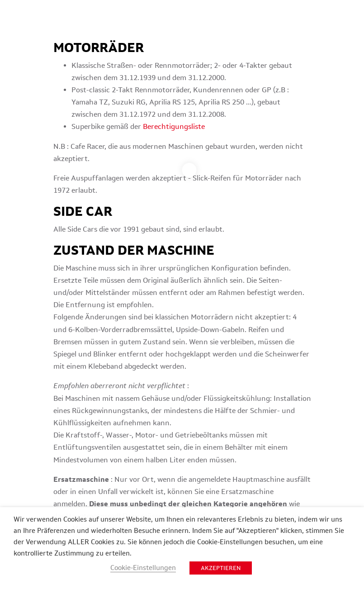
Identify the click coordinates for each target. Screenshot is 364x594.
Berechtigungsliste (174, 126)
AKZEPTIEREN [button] (221, 568)
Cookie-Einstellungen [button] (143, 568)
